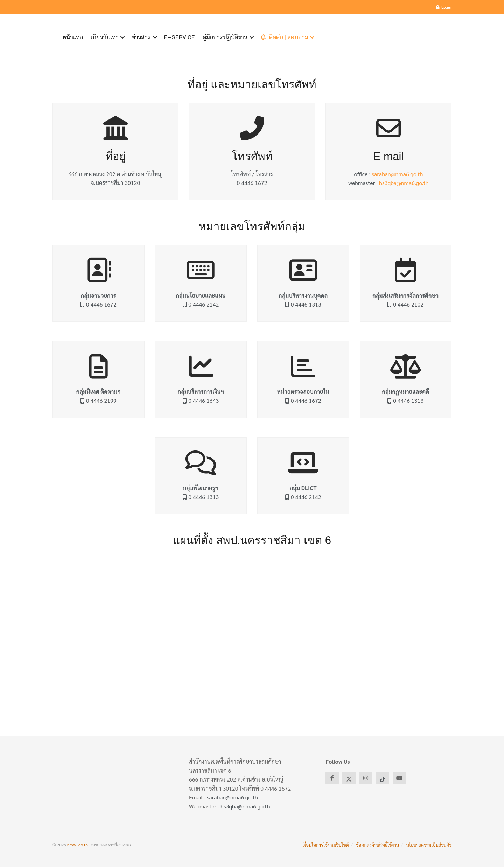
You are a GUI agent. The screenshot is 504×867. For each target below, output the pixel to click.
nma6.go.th (78, 845)
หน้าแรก (73, 37)
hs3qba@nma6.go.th (404, 183)
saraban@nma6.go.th (397, 174)
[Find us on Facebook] (332, 778)
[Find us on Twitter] (349, 778)
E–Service (180, 37)
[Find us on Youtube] (399, 778)
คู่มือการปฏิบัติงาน (225, 37)
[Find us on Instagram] (366, 778)
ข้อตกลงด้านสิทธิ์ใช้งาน (377, 845)
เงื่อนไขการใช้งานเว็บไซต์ (326, 845)
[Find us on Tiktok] (383, 778)
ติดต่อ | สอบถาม (284, 37)
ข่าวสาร (141, 37)
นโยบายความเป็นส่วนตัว (429, 845)
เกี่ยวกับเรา (104, 37)
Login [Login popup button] (444, 7)
